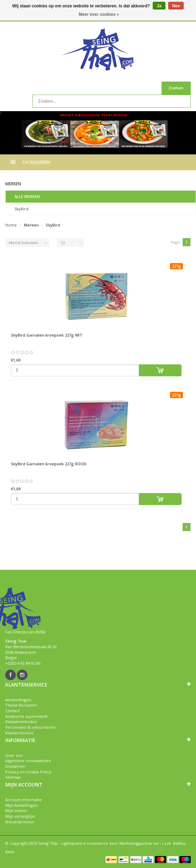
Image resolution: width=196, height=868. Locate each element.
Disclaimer (15, 766)
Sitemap (13, 777)
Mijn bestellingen (21, 805)
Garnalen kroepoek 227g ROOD (49, 464)
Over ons (14, 755)
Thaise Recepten (21, 705)
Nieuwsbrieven (20, 822)
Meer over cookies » (99, 14)
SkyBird (21, 209)
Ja (159, 6)
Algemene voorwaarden (28, 761)
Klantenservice (19, 733)
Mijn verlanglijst (20, 816)
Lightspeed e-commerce (85, 843)
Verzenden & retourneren (30, 727)
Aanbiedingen (18, 700)
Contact (12, 711)
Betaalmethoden (21, 722)
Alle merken (27, 196)
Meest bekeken (24, 242)
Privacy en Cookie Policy (28, 772)
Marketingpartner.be (139, 843)
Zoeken (176, 88)
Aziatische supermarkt (26, 716)
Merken (31, 225)
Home (11, 225)
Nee (176, 6)
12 (63, 242)
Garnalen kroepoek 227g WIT (47, 335)
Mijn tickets (16, 810)
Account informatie (24, 800)
